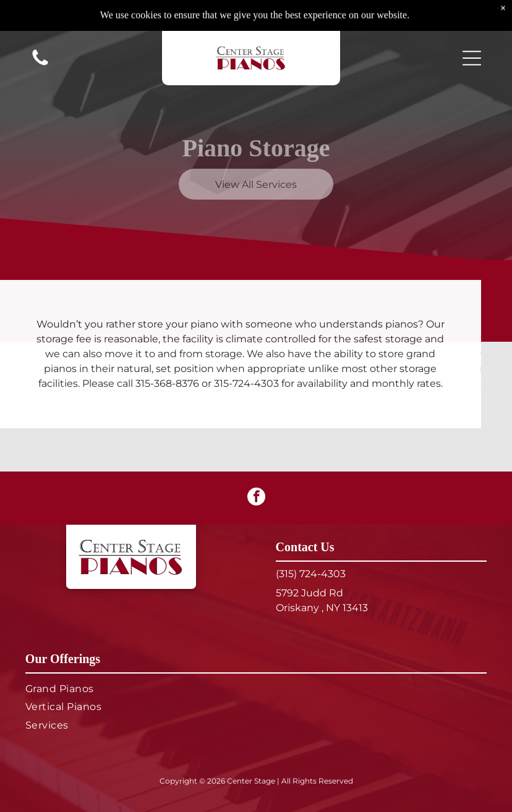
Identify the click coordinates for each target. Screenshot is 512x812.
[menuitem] (256, 689)
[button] (472, 27)
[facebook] (256, 498)
